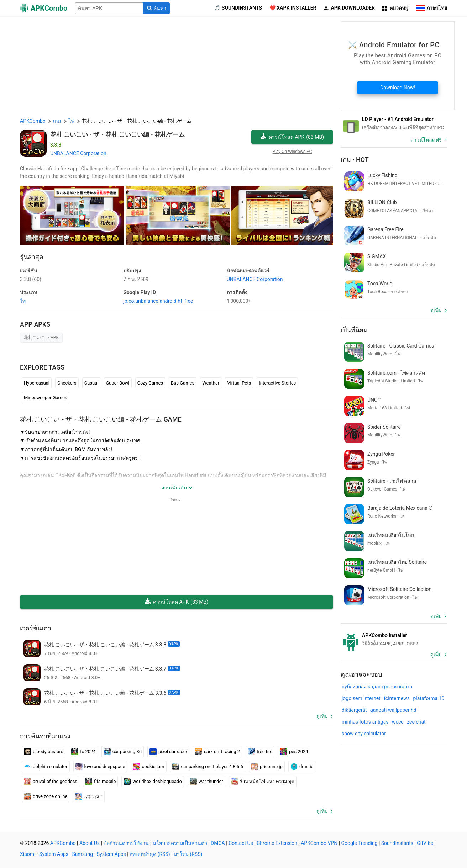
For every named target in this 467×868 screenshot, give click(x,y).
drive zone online (46, 796)
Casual (91, 383)
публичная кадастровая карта (377, 687)
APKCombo (33, 121)
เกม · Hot (355, 160)
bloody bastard (44, 752)
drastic (302, 767)
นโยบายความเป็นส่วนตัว (180, 843)
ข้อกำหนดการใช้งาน (126, 843)
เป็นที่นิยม (354, 330)
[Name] (109, 8)
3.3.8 (31, 279)
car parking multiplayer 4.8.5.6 (208, 767)
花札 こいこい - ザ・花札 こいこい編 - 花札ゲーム (117, 134)
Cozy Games (150, 383)
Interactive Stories (277, 383)
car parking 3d (123, 752)
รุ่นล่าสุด (32, 257)
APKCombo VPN (319, 843)
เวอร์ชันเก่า (36, 628)
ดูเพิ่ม (322, 716)
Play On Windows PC (292, 152)
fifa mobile (100, 782)
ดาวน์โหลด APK (292, 137)
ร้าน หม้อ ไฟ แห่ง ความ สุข (263, 782)
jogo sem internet (361, 698)
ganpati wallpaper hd (393, 710)
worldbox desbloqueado (153, 782)
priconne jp (267, 767)
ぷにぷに (89, 796)
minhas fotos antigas (365, 722)
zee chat (416, 722)
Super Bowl (118, 383)
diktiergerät (354, 710)
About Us (90, 843)
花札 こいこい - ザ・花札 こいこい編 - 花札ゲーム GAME (101, 419)
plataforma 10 (429, 698)
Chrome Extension (277, 843)
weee (398, 722)
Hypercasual (37, 383)
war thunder (206, 782)
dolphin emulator (46, 767)
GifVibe (425, 843)
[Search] (156, 8)
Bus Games (183, 383)
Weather (211, 383)
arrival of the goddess (51, 782)
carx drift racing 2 (217, 752)
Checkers (67, 383)
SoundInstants (397, 843)
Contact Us (241, 843)
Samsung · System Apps (99, 854)
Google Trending (360, 843)
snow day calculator (364, 734)
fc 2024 (83, 752)
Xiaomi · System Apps (44, 854)
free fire (260, 752)
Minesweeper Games (46, 398)
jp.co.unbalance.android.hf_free (158, 301)
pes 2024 (294, 752)
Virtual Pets (239, 383)
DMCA (218, 843)
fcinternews (397, 698)
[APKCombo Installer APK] (394, 640)
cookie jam (148, 767)
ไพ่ (23, 301)
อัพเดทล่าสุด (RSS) (150, 854)
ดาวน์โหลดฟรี (426, 140)
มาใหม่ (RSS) (188, 854)
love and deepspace (100, 767)
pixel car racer (168, 752)
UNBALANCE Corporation (78, 153)
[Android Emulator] (394, 123)
